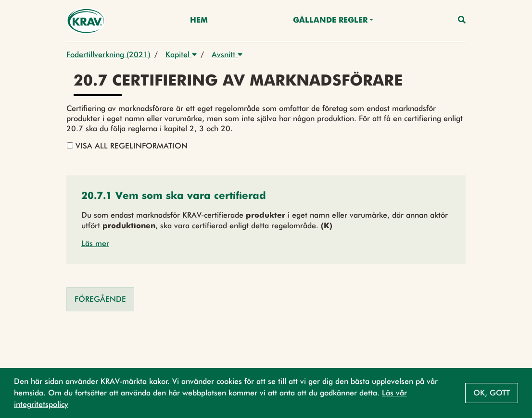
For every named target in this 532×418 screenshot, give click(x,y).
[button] (174, 197)
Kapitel (181, 55)
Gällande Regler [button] (330, 21)
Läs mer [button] (95, 243)
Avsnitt (227, 55)
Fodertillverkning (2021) (108, 55)
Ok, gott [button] (492, 393)
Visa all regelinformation (127, 146)
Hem (199, 21)
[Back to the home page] (86, 21)
